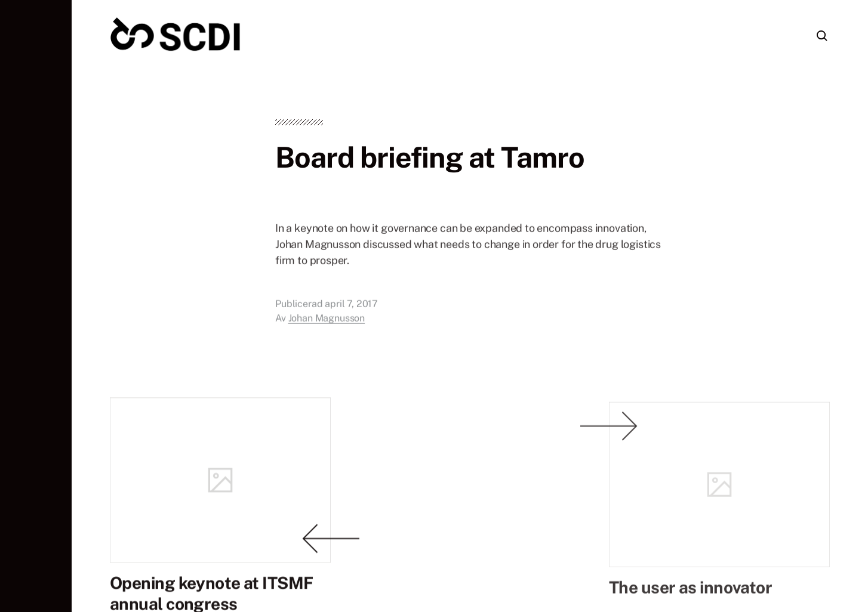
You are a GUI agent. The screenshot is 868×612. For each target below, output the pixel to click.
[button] (36, 306)
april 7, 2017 (351, 317)
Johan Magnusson (327, 331)
